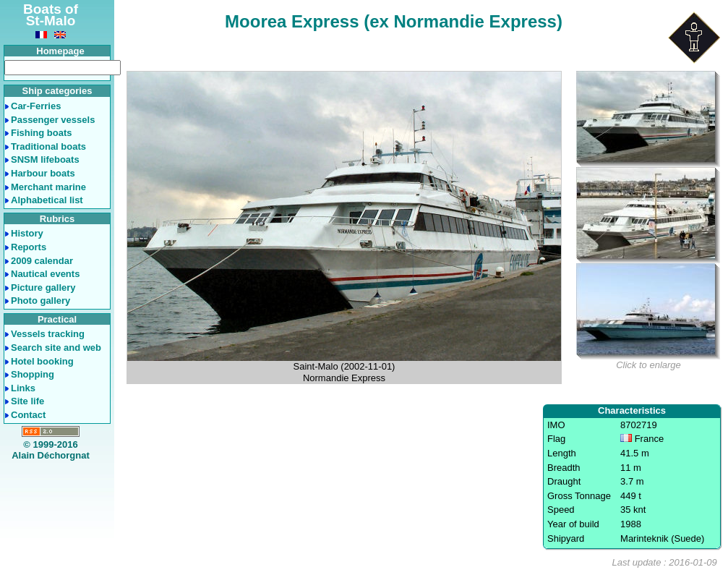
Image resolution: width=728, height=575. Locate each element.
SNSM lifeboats (45, 159)
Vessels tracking (48, 334)
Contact (28, 415)
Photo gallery (40, 301)
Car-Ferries (36, 106)
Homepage (60, 51)
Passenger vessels (53, 120)
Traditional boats (48, 146)
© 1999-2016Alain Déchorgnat (51, 450)
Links (23, 388)
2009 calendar (42, 261)
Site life (27, 401)
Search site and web (56, 348)
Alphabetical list (47, 200)
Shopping (33, 374)
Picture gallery (43, 287)
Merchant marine (48, 187)
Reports (29, 247)
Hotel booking (42, 361)
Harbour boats (43, 173)
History (27, 233)
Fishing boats (42, 133)
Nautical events (45, 274)
